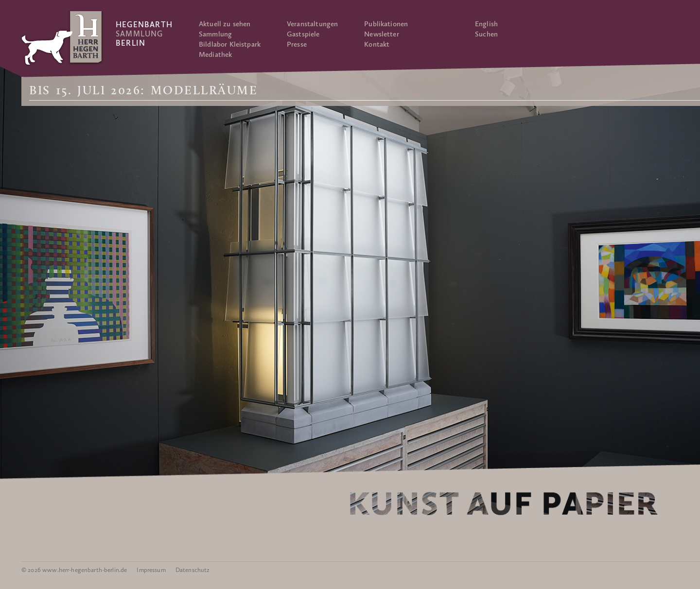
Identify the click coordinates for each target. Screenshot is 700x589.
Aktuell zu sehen (225, 24)
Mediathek (215, 54)
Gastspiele (303, 34)
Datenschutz (193, 570)
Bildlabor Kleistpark (230, 44)
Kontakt (377, 44)
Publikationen (386, 24)
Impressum (151, 570)
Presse (297, 44)
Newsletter (382, 34)
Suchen (486, 34)
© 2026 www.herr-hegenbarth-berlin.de (74, 570)
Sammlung (215, 34)
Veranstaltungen (312, 24)
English (486, 24)
